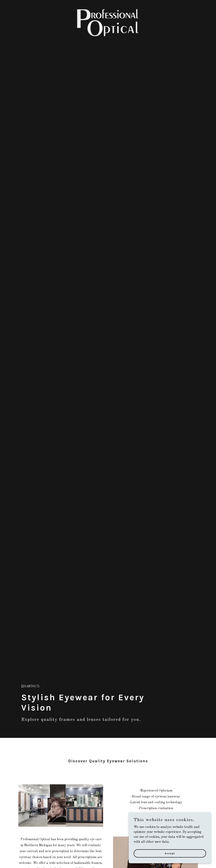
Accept (170, 853)
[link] (108, 5)
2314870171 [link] (30, 686)
